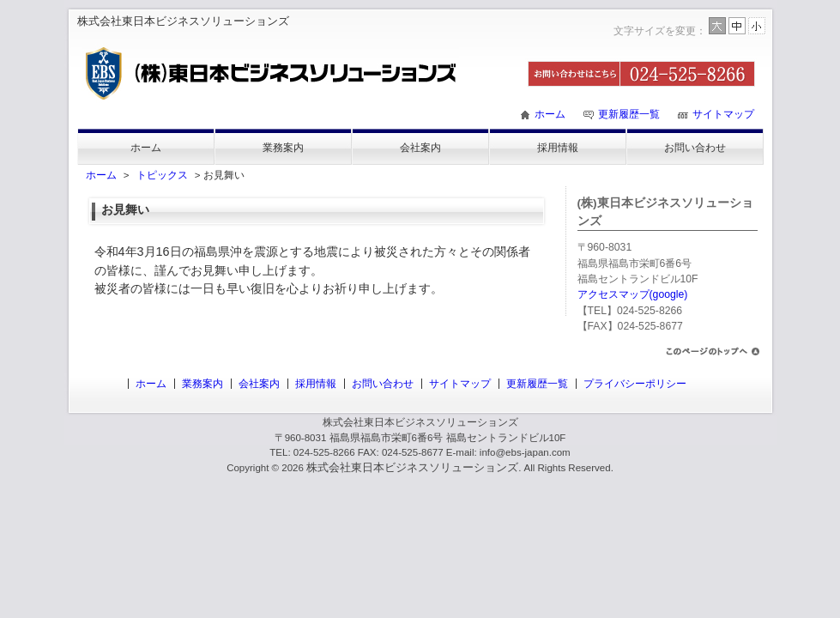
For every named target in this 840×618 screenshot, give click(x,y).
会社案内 (420, 148)
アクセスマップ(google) (633, 294)
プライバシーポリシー (635, 384)
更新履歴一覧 (629, 114)
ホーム (550, 114)
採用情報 (558, 148)
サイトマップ (723, 114)
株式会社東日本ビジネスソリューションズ (412, 467)
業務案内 (283, 148)
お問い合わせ (695, 148)
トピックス (162, 175)
